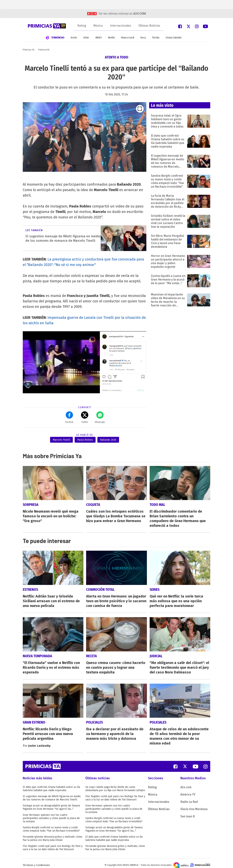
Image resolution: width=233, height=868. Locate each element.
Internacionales (121, 26)
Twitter (85, 417)
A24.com (186, 783)
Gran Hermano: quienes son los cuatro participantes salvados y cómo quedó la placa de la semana (51, 814)
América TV (188, 791)
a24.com (140, 14)
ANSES (99, 38)
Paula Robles (85, 440)
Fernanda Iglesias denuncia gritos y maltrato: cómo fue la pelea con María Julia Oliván (53, 835)
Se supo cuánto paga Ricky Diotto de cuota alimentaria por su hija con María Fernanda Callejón (115, 785)
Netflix (111, 38)
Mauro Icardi (128, 38)
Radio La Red (189, 798)
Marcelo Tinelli (61, 440)
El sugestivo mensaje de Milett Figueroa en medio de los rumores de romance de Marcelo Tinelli (52, 794)
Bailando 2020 (108, 440)
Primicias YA (29, 50)
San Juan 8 (187, 813)
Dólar (86, 38)
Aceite (74, 38)
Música (98, 26)
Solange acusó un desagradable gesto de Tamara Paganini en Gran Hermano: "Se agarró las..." (51, 803)
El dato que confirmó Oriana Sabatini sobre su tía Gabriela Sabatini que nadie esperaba (51, 785)
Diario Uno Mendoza (194, 805)
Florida (156, 38)
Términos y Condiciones (36, 861)
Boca (143, 38)
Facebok (69, 417)
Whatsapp (100, 417)
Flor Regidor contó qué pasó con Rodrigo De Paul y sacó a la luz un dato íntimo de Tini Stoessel (53, 844)
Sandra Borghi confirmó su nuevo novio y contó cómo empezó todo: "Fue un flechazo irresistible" (51, 825)
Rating (82, 26)
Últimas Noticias (149, 26)
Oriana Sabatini (174, 38)
